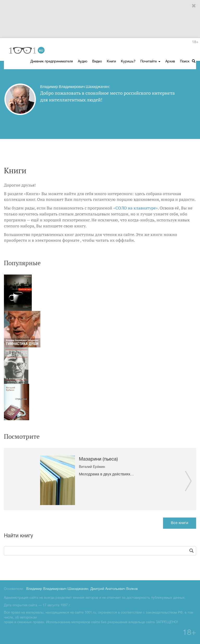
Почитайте (150, 62)
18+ (195, 42)
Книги (111, 62)
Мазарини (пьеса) (98, 459)
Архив (170, 62)
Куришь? (128, 62)
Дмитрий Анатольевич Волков (114, 589)
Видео (97, 62)
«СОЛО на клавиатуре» (136, 208)
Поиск (188, 61)
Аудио (83, 62)
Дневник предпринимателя (52, 62)
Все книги (180, 523)
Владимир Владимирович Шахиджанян (57, 589)
